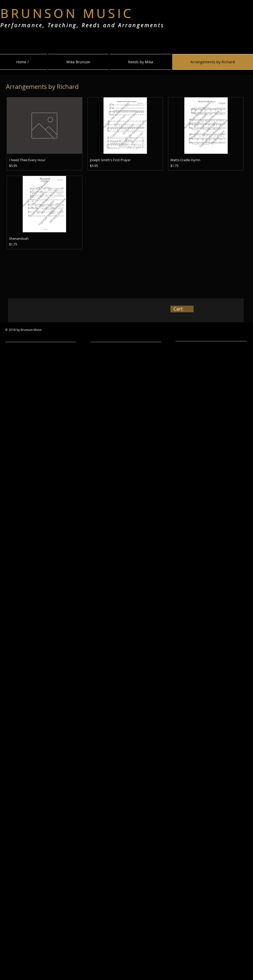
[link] (182, 309)
